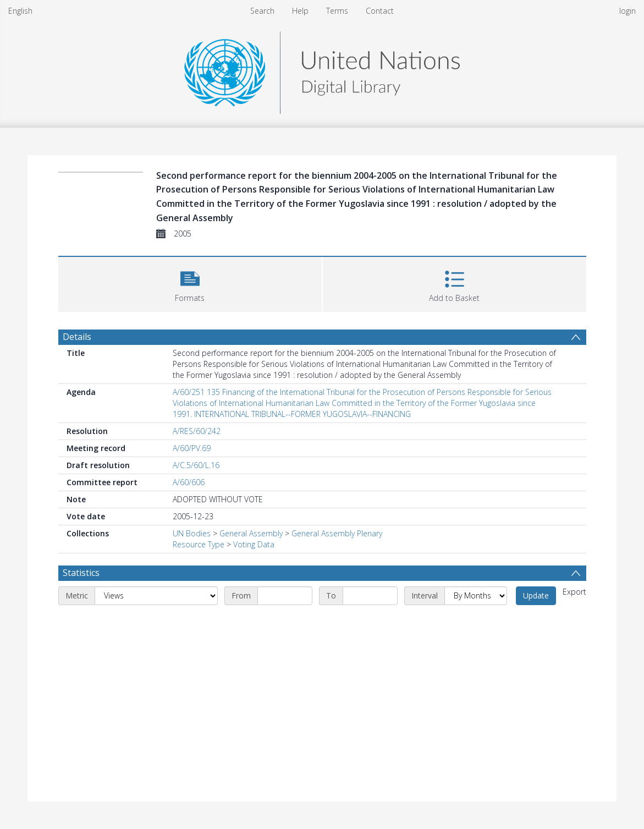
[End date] (370, 596)
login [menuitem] (628, 11)
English (20, 11)
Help (300, 11)
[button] (190, 283)
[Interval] (476, 596)
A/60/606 (189, 482)
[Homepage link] (322, 70)
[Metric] (156, 596)
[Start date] (285, 596)
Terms (337, 11)
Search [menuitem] (262, 11)
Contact (380, 11)
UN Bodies (192, 533)
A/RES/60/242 (197, 431)
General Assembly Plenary (337, 533)
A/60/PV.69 (192, 448)
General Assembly (251, 533)
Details (77, 337)
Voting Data (254, 544)
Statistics (81, 573)
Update (536, 595)
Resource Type (199, 544)
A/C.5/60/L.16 (196, 465)
